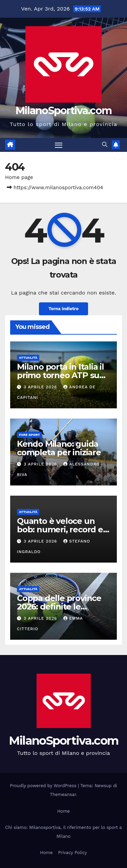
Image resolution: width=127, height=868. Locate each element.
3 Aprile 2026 (41, 387)
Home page (19, 177)
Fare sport (29, 435)
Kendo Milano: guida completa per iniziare (59, 448)
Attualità (28, 358)
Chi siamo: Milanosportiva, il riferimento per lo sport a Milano (63, 832)
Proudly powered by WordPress (44, 786)
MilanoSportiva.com (63, 111)
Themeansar (63, 794)
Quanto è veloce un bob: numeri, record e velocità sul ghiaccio (60, 529)
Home (63, 811)
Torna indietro (63, 309)
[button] (105, 145)
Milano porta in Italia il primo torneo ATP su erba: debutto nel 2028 (62, 375)
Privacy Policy (72, 853)
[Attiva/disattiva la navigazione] (59, 145)
